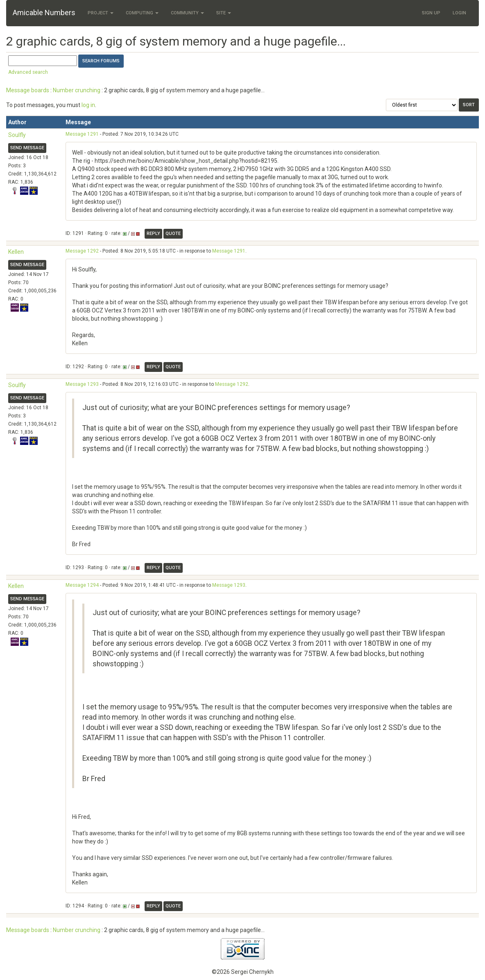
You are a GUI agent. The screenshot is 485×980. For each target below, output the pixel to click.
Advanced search (28, 72)
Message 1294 (82, 585)
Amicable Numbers (44, 13)
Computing (142, 13)
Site (224, 13)
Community (187, 13)
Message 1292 (82, 251)
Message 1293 (82, 384)
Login (459, 13)
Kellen (16, 252)
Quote (173, 234)
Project (101, 13)
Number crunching (77, 90)
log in (88, 105)
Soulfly (17, 135)
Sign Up (431, 13)
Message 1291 (82, 134)
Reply (153, 234)
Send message (27, 148)
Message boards (28, 90)
